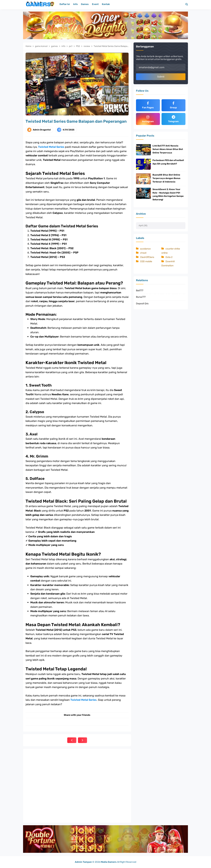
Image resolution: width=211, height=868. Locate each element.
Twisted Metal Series (51, 147)
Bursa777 (141, 297)
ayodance (145, 249)
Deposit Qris (142, 304)
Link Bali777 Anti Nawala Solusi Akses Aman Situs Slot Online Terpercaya (168, 149)
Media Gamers (109, 862)
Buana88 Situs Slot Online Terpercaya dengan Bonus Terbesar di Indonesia (166, 178)
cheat (143, 253)
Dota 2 (169, 257)
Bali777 (140, 291)
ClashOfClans (147, 257)
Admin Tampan (83, 862)
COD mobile (146, 261)
